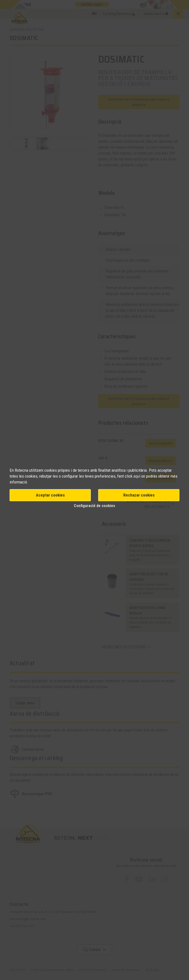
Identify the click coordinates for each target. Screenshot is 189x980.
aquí (137, 476)
